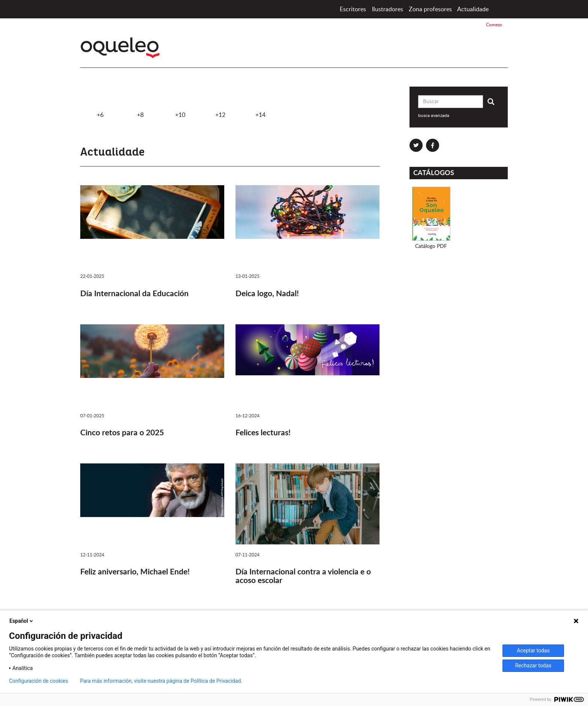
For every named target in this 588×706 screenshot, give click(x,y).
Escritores (353, 9)
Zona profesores (430, 9)
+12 (220, 102)
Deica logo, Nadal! (267, 294)
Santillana (482, 50)
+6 (100, 102)
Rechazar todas (533, 666)
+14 (260, 102)
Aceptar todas (533, 651)
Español (22, 621)
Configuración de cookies (38, 681)
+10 (180, 102)
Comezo (499, 9)
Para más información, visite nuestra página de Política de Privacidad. (161, 681)
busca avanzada (434, 115)
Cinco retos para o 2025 (122, 433)
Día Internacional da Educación (134, 294)
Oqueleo (122, 48)
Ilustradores (388, 9)
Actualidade (473, 9)
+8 (140, 102)
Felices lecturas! (263, 433)
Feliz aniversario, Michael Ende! (135, 572)
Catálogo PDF (431, 246)
